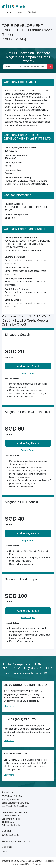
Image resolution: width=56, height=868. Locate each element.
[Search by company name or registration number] (32, 67)
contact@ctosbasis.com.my (17, 841)
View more (9, 706)
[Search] (50, 67)
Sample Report (28, 373)
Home (8, 12)
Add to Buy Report (28, 366)
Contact (32, 12)
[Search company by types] (10, 67)
